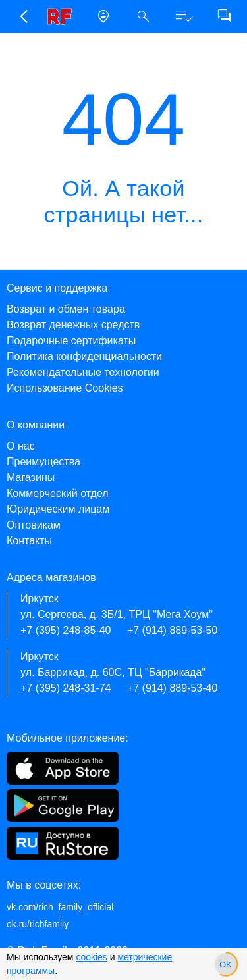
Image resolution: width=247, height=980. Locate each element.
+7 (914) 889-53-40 (172, 688)
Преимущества (43, 462)
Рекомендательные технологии (83, 372)
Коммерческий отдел (58, 493)
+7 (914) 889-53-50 (172, 630)
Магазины (31, 477)
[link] (63, 16)
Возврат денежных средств (73, 325)
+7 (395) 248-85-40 (66, 630)
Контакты (29, 541)
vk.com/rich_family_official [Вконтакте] (60, 907)
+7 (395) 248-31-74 (66, 688)
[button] (23, 16)
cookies (91, 957)
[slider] (226, 964)
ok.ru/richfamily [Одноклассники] (38, 924)
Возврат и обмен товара (66, 309)
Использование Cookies (65, 388)
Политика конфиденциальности (84, 356)
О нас (21, 446)
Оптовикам (34, 525)
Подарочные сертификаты (71, 341)
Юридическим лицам (58, 509)
